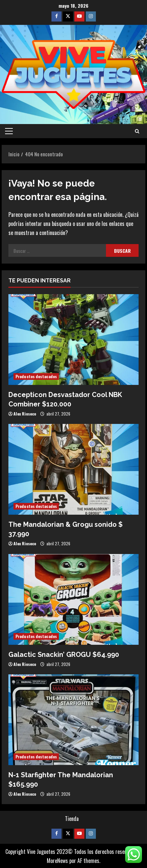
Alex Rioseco (25, 414)
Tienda (72, 819)
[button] (9, 131)
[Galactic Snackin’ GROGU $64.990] (73, 599)
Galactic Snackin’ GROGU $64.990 (64, 655)
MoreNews (57, 861)
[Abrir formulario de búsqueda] (137, 131)
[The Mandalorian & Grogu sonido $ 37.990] (73, 469)
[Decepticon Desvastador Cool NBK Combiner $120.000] (73, 340)
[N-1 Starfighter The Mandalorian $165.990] (73, 720)
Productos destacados (36, 376)
